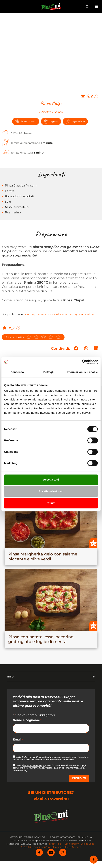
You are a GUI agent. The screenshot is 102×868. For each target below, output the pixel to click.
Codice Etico (87, 844)
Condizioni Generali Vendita (48, 847)
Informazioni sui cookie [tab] (82, 372)
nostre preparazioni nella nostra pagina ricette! (59, 314)
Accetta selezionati (51, 491)
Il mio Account (73, 847)
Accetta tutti (51, 480)
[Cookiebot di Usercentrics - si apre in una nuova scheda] (82, 362)
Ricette (46, 112)
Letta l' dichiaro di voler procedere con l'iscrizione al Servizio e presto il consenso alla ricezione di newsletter (51, 758)
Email (18, 740)
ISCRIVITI (79, 778)
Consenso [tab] (17, 372)
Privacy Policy (55, 844)
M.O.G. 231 (26, 847)
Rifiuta (51, 503)
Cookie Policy (72, 844)
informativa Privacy (33, 757)
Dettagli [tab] (48, 372)
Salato (58, 112)
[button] (76, 348)
